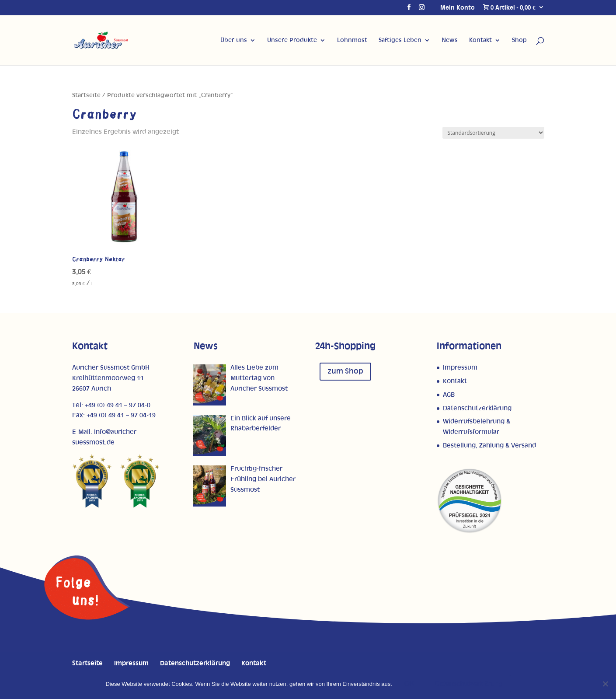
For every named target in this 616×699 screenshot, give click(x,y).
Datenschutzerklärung (477, 408)
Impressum (460, 368)
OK (409, 683)
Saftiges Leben (400, 40)
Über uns (234, 40)
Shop (519, 40)
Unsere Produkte (292, 40)
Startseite (86, 95)
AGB (449, 395)
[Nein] (605, 684)
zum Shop (345, 371)
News (450, 40)
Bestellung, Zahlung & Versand (489, 446)
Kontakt (480, 40)
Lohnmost (352, 40)
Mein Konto (458, 8)
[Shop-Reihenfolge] (493, 133)
